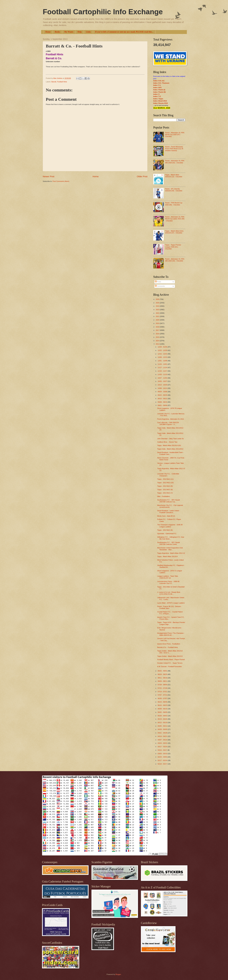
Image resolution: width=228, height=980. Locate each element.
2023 (158, 310)
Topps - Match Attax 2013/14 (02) (169, 445)
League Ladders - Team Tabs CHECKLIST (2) (168, 577)
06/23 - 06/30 (163, 702)
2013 (158, 344)
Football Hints (62, 82)
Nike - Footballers (164, 496)
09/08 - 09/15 (163, 402)
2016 (158, 334)
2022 (158, 313)
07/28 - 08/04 (163, 685)
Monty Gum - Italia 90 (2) (166, 516)
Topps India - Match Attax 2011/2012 (170, 449)
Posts (158, 282)
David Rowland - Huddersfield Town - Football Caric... (170, 453)
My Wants (69, 32)
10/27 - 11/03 (163, 378)
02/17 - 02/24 (163, 760)
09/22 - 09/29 (163, 395)
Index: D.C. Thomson (161, 83)
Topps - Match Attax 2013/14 (168, 556)
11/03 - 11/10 (163, 374)
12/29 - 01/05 (163, 347)
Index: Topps (158, 99)
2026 (158, 299)
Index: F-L (157, 85)
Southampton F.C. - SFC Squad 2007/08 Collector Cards (169, 543)
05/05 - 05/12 (163, 726)
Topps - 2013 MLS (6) (165, 530)
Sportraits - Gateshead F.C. (167, 534)
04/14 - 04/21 (163, 736)
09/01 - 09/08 (163, 405)
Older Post (142, 176)
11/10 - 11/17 (163, 371)
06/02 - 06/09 (163, 712)
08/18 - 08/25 (163, 674)
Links (88, 32)
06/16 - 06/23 (163, 705)
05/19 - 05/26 (163, 719)
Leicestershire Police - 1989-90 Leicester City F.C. (168, 582)
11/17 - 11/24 (163, 368)
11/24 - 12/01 (163, 364)
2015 (158, 337)
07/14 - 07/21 (163, 692)
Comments (160, 286)
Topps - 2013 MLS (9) (165, 486)
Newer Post (49, 176)
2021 (158, 316)
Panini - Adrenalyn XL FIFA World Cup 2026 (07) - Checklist (175, 135)
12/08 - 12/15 (163, 357)
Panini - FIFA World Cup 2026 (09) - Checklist (174, 204)
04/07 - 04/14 (163, 740)
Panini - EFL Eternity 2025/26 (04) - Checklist (174, 190)
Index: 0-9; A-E (159, 81)
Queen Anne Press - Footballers (169, 644)
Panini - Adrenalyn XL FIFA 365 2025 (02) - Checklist (175, 260)
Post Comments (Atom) (61, 181)
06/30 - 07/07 (163, 698)
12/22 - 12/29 (163, 350)
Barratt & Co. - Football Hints (168, 647)
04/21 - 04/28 (163, 733)
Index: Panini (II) (159, 92)
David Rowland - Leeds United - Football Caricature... (169, 512)
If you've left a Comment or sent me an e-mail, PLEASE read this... (124, 32)
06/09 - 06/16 (163, 709)
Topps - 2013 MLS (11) (165, 479)
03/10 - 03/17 (163, 750)
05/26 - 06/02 (163, 716)
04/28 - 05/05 (163, 729)
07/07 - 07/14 (163, 695)
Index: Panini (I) (159, 90)
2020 (158, 320)
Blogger (118, 974)
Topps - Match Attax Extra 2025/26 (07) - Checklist (174, 232)
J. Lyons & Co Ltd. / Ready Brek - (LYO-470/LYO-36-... (169, 593)
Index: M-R (157, 88)
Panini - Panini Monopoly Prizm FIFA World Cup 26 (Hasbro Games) (174, 149)
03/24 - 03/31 (163, 743)
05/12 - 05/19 (163, 723)
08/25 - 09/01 (163, 671)
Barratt (54, 82)
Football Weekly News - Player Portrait (171, 660)
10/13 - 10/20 (163, 385)
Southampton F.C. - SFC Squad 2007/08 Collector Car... (169, 501)
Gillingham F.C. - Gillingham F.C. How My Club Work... (171, 538)
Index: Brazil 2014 (160, 101)
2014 (158, 341)
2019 (158, 323)
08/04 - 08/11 (163, 681)
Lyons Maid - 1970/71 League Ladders (171, 603)
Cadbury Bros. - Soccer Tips (167, 442)
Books (58, 32)
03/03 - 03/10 (163, 754)
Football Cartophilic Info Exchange (103, 12)
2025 (158, 303)
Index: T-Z (157, 96)
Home (48, 32)
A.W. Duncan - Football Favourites (170, 666)
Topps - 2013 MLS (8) (165, 490)
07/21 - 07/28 (163, 688)
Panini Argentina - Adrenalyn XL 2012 (171, 419)
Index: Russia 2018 (160, 103)
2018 (158, 327)
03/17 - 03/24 (163, 747)
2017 (158, 330)
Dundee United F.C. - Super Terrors (170, 663)
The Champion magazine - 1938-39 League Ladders (170, 526)
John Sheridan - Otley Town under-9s (171, 439)
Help (80, 32)
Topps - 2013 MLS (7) (165, 493)
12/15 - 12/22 (163, 354)
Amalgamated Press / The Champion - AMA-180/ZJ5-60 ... (171, 634)
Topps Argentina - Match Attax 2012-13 (171, 553)
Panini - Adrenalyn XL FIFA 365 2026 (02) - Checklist (175, 162)
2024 (158, 306)
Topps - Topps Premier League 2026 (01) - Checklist (173, 247)
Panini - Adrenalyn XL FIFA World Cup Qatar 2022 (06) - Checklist (175, 219)
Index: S (156, 94)
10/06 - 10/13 (163, 388)
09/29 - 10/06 (163, 392)
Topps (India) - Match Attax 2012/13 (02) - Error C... (170, 652)
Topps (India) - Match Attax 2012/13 (170, 656)
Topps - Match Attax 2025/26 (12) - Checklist (174, 176)
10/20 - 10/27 (163, 381)
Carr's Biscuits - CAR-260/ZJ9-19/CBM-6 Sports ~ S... (168, 423)
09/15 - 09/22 (163, 399)
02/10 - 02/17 (163, 764)
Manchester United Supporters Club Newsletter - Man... (170, 549)
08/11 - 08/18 (163, 678)
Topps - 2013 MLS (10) (165, 483)
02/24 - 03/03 (163, 757)
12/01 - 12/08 (163, 361)
